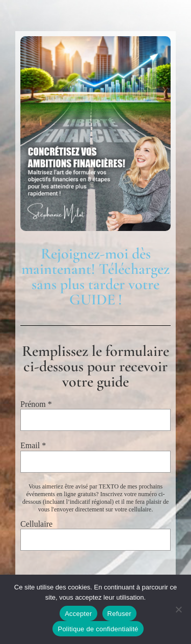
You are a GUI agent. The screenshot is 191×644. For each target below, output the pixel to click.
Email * (33, 445)
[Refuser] (178, 609)
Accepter (78, 614)
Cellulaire (36, 524)
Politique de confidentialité (98, 629)
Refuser (119, 614)
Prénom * (36, 404)
